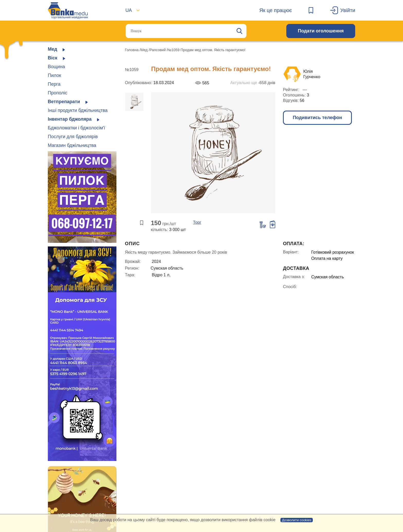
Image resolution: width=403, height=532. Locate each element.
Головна (132, 50)
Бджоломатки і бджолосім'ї (76, 128)
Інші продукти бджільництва (78, 110)
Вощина (56, 67)
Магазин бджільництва (72, 145)
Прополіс (58, 93)
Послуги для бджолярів (73, 137)
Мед (145, 50)
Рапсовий (158, 50)
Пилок (54, 75)
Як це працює (276, 10)
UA (129, 10)
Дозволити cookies (297, 520)
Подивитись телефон (317, 118)
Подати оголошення (321, 31)
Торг (197, 223)
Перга (54, 84)
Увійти (348, 10)
